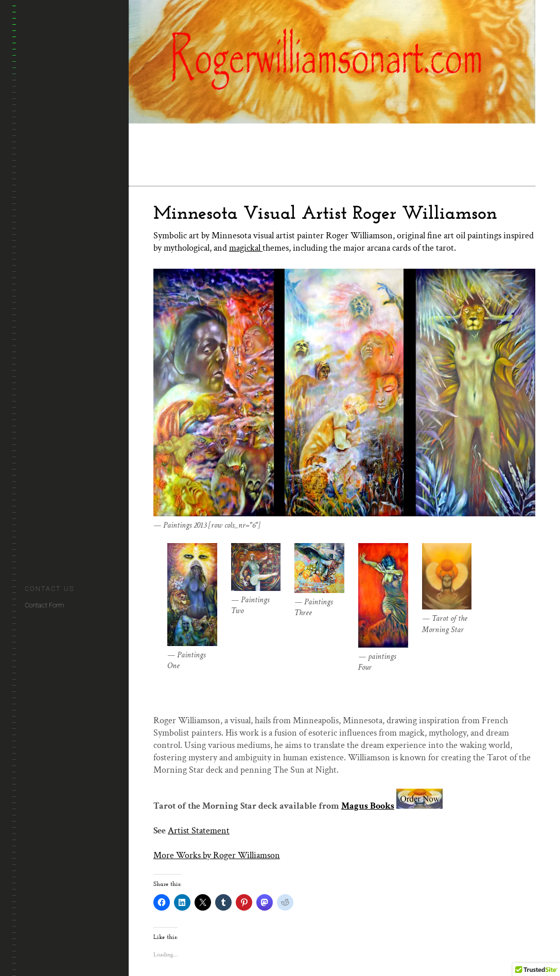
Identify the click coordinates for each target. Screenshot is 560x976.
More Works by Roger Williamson (217, 855)
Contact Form (45, 605)
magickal (246, 248)
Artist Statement (199, 831)
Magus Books (368, 806)
